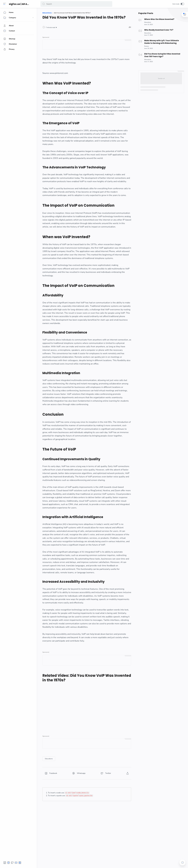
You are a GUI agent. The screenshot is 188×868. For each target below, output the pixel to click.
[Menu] (5, 4)
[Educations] (49, 759)
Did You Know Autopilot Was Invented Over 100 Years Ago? (162, 55)
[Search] (76, 4)
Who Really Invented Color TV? (159, 30)
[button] (44, 4)
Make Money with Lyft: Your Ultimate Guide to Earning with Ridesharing (162, 42)
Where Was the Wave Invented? (159, 19)
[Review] (147, 46)
